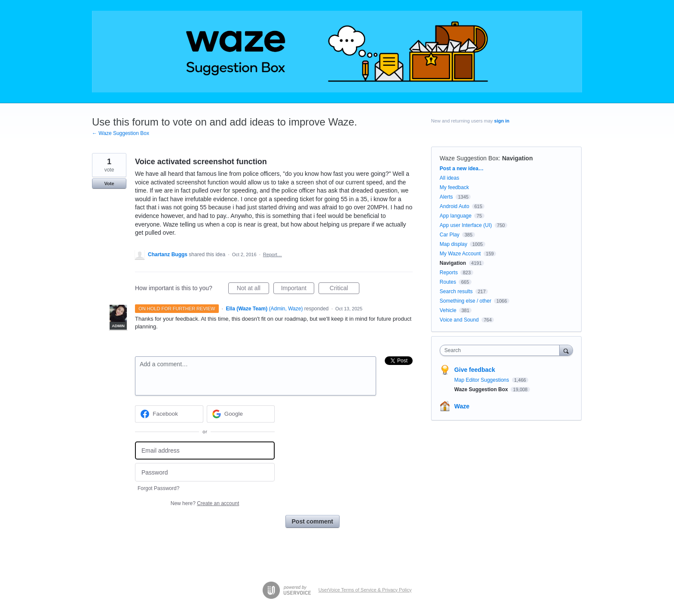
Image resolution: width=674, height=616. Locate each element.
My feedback (454, 187)
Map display (453, 244)
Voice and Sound (459, 320)
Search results (456, 291)
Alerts (446, 197)
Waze (462, 406)
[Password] (205, 472)
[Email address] (205, 451)
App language (456, 216)
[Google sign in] (241, 414)
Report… (273, 254)
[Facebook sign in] (169, 414)
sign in (502, 121)
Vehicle (448, 310)
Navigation (518, 158)
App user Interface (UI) (466, 225)
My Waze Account (460, 254)
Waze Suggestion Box (469, 158)
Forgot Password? (158, 488)
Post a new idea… (462, 169)
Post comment (312, 521)
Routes (448, 282)
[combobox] (502, 350)
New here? (205, 503)
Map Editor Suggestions (483, 380)
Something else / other (466, 301)
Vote (109, 184)
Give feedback (475, 370)
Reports (449, 273)
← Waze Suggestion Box (121, 133)
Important (298, 289)
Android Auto (455, 206)
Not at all (253, 289)
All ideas (449, 178)
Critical (345, 289)
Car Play (450, 235)
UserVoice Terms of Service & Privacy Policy (365, 590)
